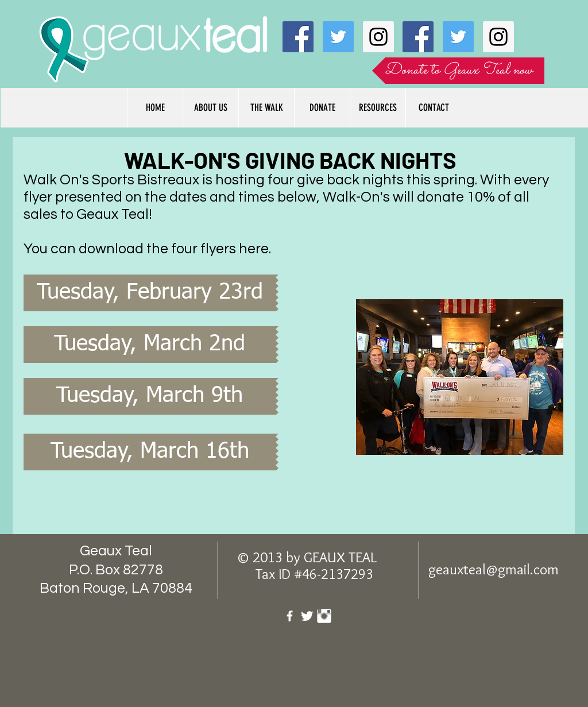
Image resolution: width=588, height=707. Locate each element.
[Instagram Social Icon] (378, 37)
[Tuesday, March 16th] (150, 452)
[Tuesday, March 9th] (150, 396)
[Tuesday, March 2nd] (150, 345)
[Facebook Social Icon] (298, 37)
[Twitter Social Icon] (338, 37)
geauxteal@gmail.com (494, 569)
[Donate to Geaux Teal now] (458, 71)
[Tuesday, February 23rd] (150, 293)
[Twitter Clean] (307, 616)
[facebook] (290, 616)
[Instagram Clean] (324, 616)
